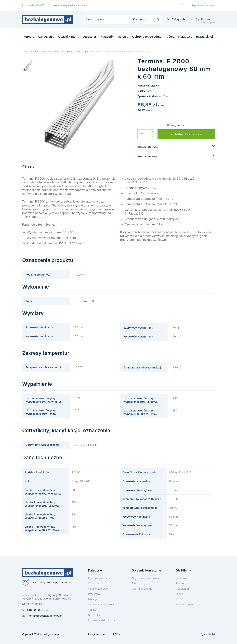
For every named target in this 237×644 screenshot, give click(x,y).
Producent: (144, 86)
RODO (180, 599)
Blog (135, 583)
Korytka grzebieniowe (102, 578)
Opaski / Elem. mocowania (77, 37)
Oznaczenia (46, 37)
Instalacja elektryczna (102, 620)
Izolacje (123, 37)
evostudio (210, 634)
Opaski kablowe (98, 589)
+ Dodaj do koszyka (186, 134)
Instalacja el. (205, 37)
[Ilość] (144, 134)
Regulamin (197, 5)
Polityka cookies (97, 634)
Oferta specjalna (142, 589)
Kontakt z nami (185, 604)
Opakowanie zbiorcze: (150, 96)
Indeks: (142, 91)
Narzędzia (185, 37)
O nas (185, 5)
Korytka (29, 37)
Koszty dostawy (147, 156)
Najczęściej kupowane (146, 578)
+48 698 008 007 (35, 610)
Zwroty (180, 583)
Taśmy (170, 37)
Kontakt (211, 5)
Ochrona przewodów (147, 37)
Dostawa (181, 578)
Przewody (107, 37)
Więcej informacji (148, 147)
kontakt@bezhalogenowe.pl (42, 616)
